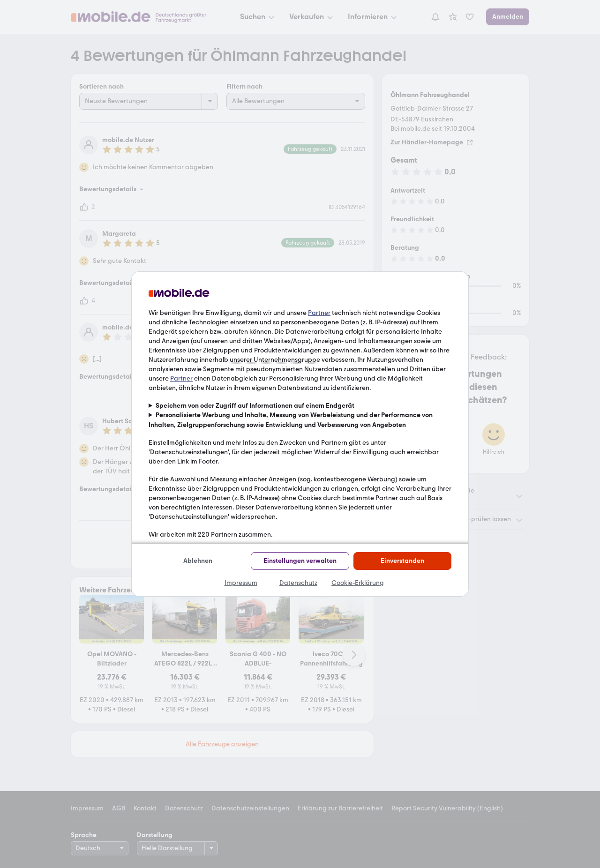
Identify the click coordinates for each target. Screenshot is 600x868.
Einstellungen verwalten (300, 561)
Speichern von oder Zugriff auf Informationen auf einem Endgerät (255, 406)
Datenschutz (298, 583)
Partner (319, 313)
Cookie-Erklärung (358, 583)
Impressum (241, 583)
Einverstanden (402, 561)
